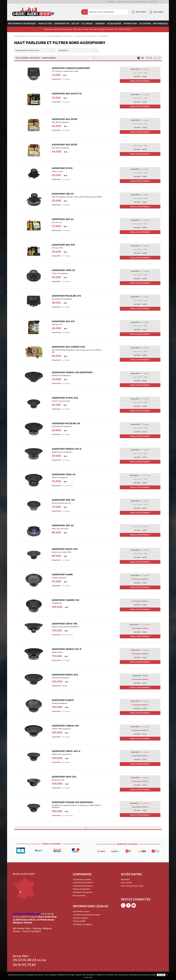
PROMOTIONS (130, 24)
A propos (111, 2)
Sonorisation (62, 24)
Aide (152, 2)
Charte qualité (123, 2)
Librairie (100, 24)
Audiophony (63, 50)
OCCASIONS (145, 24)
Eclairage (87, 24)
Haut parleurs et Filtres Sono (27, 50)
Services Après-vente (140, 2)
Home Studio (45, 24)
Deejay (75, 24)
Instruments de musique (22, 24)
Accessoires (114, 24)
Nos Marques (160, 24)
